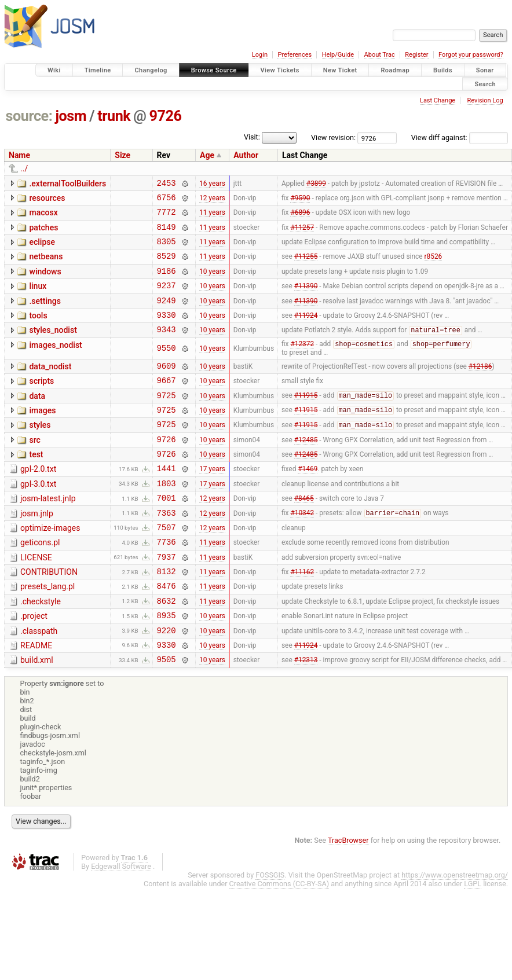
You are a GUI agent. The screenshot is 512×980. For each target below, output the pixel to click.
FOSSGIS (270, 931)
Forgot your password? (471, 55)
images (42, 435)
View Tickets (280, 70)
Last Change (438, 100)
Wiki (54, 70)
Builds (443, 70)
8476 (167, 633)
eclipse (42, 249)
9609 (167, 387)
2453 (167, 184)
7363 (167, 551)
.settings (45, 315)
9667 (167, 403)
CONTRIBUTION (49, 616)
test (36, 485)
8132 (167, 617)
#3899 (316, 184)
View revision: (333, 137)
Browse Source (214, 70)
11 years (212, 217)
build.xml (37, 714)
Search (485, 84)
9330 (167, 332)
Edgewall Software (121, 922)
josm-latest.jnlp (48, 534)
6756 (167, 201)
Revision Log (485, 100)
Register (416, 55)
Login (260, 55)
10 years (212, 282)
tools (38, 331)
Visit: (252, 137)
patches (43, 233)
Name (19, 155)
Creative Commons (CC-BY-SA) (279, 940)
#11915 (306, 420)
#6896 (300, 217)
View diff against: (460, 137)
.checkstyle (41, 649)
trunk (114, 116)
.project (34, 665)
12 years (212, 200)
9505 (167, 715)
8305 (167, 250)
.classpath (39, 682)
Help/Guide (338, 55)
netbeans (46, 265)
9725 (167, 420)
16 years (212, 184)
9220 (167, 683)
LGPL (473, 940)
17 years (212, 502)
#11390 (306, 299)
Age (207, 155)
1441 (167, 502)
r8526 (434, 266)
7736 (167, 584)
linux (38, 298)
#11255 (306, 266)
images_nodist (55, 364)
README (36, 698)
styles (40, 452)
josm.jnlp (37, 550)
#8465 (304, 535)
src (34, 468)
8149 (167, 234)
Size (122, 155)
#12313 (306, 715)
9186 (167, 283)
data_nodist (50, 386)
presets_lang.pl (47, 632)
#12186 (480, 387)
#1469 (308, 502)
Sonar (485, 70)
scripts (41, 402)
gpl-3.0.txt (38, 517)
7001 (167, 535)
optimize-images (50, 567)
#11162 (302, 617)
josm (71, 116)
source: (29, 116)
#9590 (300, 200)
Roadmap (395, 70)
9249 (167, 316)
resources (47, 200)
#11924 (306, 332)
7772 (167, 217)
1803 (167, 518)
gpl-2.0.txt (38, 501)
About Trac (380, 55)
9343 (167, 348)
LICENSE (36, 600)
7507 (167, 568)
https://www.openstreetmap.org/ (455, 931)
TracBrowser (348, 896)
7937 (167, 601)
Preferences (295, 55)
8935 (167, 666)
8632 (167, 650)
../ (24, 168)
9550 (167, 368)
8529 (167, 266)
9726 (166, 116)
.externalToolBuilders (67, 183)
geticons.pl (40, 583)
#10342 (302, 552)
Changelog (151, 70)
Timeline (98, 70)
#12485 (306, 469)
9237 (167, 299)
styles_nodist (53, 347)
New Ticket (340, 70)
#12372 (302, 364)
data (37, 419)
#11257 (302, 233)
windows (45, 282)
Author (246, 155)
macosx (43, 216)
